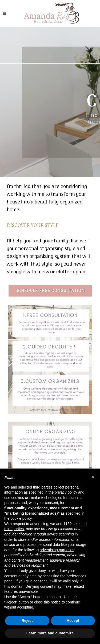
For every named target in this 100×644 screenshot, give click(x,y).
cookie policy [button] (21, 518)
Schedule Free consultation (50, 291)
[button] (93, 477)
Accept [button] (73, 621)
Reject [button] (27, 621)
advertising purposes (57, 550)
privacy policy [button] (66, 492)
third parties (14, 529)
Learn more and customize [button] (50, 633)
